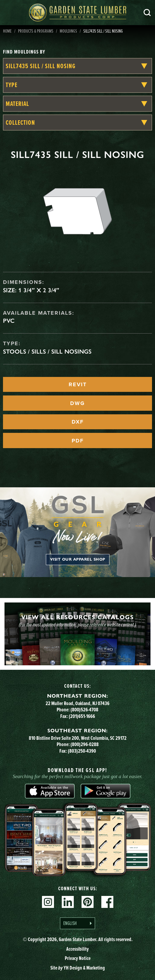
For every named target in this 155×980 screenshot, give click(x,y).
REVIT (78, 384)
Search (147, 13)
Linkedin (68, 902)
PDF (78, 441)
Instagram (48, 902)
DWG (77, 403)
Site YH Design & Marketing (78, 968)
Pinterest (88, 902)
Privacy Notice (78, 958)
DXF (78, 422)
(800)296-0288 (85, 744)
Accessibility (77, 949)
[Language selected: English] (77, 923)
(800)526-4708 (84, 710)
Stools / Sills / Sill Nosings (47, 351)
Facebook (107, 902)
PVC (9, 321)
